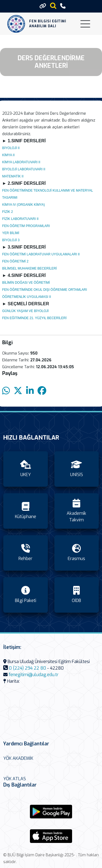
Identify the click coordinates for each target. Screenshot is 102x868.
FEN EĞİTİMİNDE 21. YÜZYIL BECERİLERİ (34, 318)
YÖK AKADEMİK (18, 758)
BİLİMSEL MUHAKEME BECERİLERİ (30, 268)
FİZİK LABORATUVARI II (20, 219)
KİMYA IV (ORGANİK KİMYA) (24, 205)
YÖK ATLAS (15, 779)
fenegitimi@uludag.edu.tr (34, 675)
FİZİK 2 (7, 212)
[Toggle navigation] (85, 24)
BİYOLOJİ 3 (11, 240)
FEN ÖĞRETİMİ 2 (15, 261)
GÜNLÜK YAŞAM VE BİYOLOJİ (25, 311)
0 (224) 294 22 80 (27, 668)
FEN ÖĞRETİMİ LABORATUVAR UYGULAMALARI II (41, 254)
